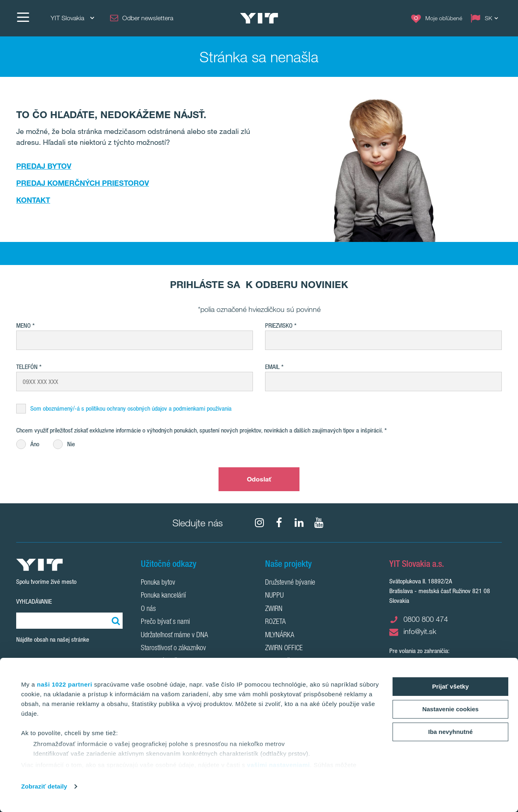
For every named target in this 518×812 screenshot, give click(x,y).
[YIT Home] (259, 18)
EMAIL (272, 367)
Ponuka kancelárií (163, 596)
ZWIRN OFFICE (284, 649)
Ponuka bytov (158, 583)
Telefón (27, 367)
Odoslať (259, 479)
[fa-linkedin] (299, 523)
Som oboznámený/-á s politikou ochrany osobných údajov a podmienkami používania (131, 408)
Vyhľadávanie (34, 601)
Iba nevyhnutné (450, 732)
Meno (23, 325)
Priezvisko (279, 325)
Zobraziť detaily (44, 786)
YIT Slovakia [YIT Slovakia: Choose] (72, 18)
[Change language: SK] (486, 18)
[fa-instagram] (259, 523)
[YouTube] (319, 523)
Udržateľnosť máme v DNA (174, 636)
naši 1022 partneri (65, 684)
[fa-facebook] (279, 523)
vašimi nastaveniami (278, 765)
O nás (148, 609)
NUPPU (274, 596)
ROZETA (275, 622)
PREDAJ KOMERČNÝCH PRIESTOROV (83, 183)
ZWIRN (274, 609)
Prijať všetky (451, 686)
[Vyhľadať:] (115, 621)
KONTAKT (33, 200)
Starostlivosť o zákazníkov (173, 649)
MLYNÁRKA (280, 636)
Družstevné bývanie (290, 583)
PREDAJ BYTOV (44, 166)
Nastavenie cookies (450, 709)
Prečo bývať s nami (165, 622)
